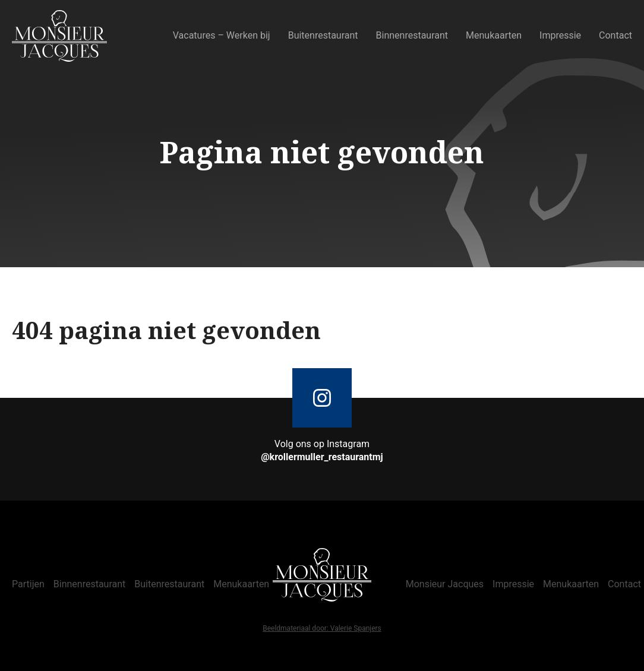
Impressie (560, 35)
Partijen (28, 584)
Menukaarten (494, 35)
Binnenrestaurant (412, 35)
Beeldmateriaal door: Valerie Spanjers (322, 629)
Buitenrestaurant (323, 35)
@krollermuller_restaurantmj (322, 457)
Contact (615, 35)
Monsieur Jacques (445, 584)
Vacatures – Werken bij (222, 35)
